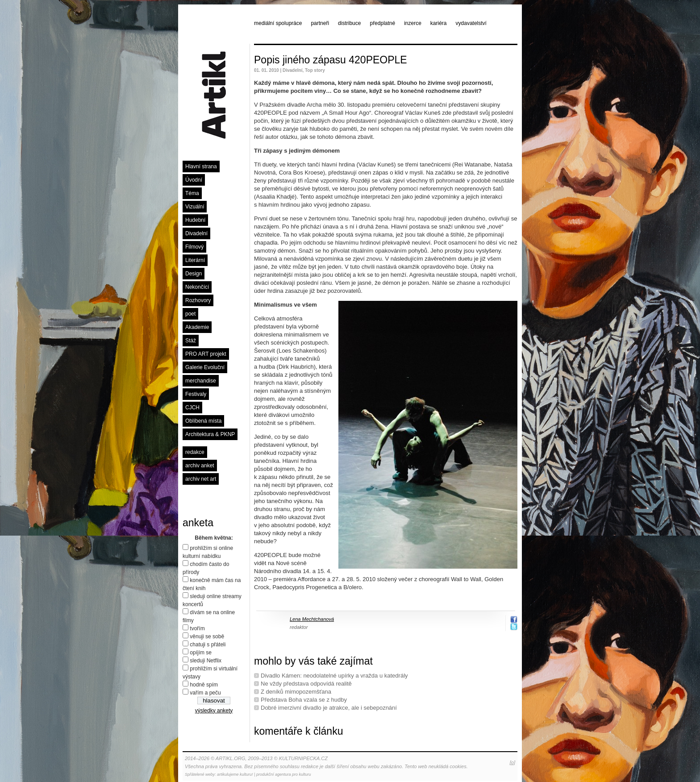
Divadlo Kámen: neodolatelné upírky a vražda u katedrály (334, 676)
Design (194, 274)
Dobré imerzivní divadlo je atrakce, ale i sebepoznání (329, 708)
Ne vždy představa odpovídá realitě (306, 684)
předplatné (382, 23)
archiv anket (200, 466)
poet (190, 314)
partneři (320, 23)
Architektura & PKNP (210, 434)
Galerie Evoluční (205, 367)
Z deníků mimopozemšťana (296, 692)
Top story (315, 70)
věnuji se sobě (207, 636)
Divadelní (196, 233)
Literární (195, 260)
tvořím (197, 628)
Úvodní (194, 180)
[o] (512, 762)
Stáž (191, 341)
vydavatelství (471, 23)
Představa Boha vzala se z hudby (304, 700)
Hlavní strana (201, 166)
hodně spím (204, 685)
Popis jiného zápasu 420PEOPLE (331, 60)
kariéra (439, 23)
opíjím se (201, 653)
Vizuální (195, 207)
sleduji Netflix (206, 661)
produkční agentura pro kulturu (284, 774)
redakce (195, 452)
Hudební (195, 220)
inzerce (413, 23)
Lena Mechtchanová (312, 619)
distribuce (349, 23)
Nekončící (197, 287)
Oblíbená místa (203, 421)
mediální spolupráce (278, 23)
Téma (192, 193)
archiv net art (201, 479)
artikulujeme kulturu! (235, 774)
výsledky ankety (214, 711)
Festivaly (196, 394)
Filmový (194, 247)
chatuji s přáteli (208, 645)
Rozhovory (198, 300)
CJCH (192, 408)
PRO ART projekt (206, 354)
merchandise (201, 381)
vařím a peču (205, 693)
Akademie (197, 327)
